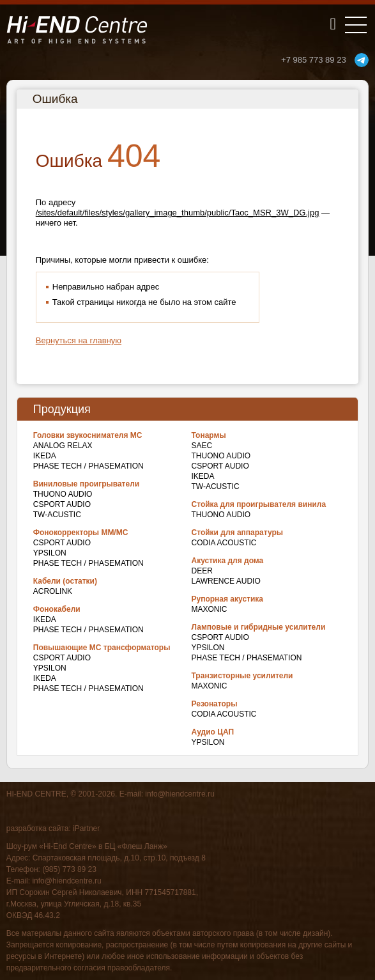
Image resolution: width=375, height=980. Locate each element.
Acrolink (53, 591)
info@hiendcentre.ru (180, 794)
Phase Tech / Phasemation (88, 466)
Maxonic (210, 609)
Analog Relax (63, 446)
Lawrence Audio (226, 581)
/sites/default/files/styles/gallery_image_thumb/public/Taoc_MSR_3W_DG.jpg (178, 213)
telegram (362, 60)
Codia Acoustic (224, 543)
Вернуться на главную (79, 340)
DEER (202, 571)
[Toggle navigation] (356, 25)
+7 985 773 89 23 (314, 60)
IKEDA (45, 456)
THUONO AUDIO (63, 494)
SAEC (202, 446)
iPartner (86, 828)
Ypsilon (50, 553)
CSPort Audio (62, 504)
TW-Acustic (57, 515)
